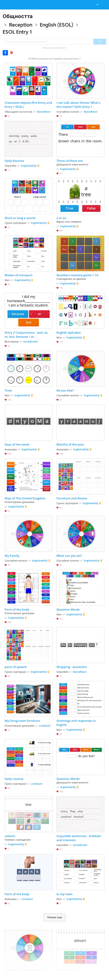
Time (8, 390)
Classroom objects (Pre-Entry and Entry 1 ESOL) (29, 105)
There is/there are (70, 161)
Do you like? (65, 390)
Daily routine (14, 779)
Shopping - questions (72, 667)
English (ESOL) (56, 25)
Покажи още (55, 917)
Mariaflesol (44, 112)
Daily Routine (14, 161)
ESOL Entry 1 (17, 32)
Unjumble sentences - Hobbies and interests (79, 838)
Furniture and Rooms (72, 498)
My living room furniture (22, 721)
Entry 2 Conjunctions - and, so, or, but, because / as (27, 335)
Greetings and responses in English (77, 723)
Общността (18, 16)
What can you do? (70, 556)
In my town (65, 894)
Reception (21, 25)
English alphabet (69, 332)
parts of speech (16, 667)
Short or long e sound (20, 218)
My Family (12, 556)
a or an (61, 218)
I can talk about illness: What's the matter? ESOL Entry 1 (79, 105)
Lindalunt (45, 726)
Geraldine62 (31, 342)
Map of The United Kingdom (25, 498)
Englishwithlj (29, 166)
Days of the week (17, 444)
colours (10, 836)
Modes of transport (19, 275)
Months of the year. (71, 444)
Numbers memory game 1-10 (77, 275)
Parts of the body (17, 609)
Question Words (68, 609)
